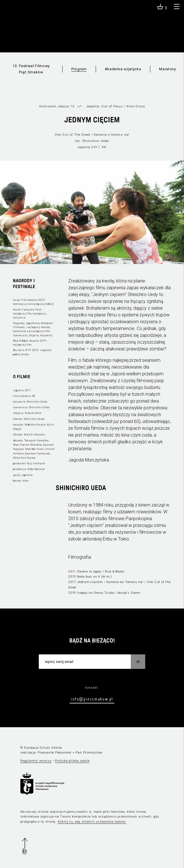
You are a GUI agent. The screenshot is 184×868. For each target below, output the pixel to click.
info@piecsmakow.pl (92, 699)
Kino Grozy (136, 106)
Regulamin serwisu (36, 761)
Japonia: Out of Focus (105, 106)
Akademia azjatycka (123, 69)
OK (138, 661)
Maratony (167, 69)
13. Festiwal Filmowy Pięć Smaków (31, 69)
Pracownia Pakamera (54, 753)
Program (79, 69)
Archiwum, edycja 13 (57, 106)
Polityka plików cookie (72, 761)
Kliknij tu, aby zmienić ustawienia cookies (92, 822)
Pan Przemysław (89, 753)
